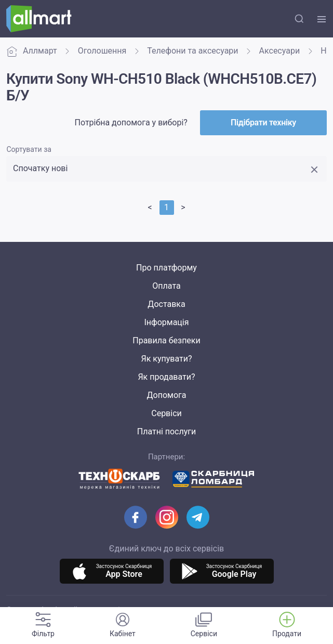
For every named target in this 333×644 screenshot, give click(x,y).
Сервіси (166, 413)
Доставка (166, 304)
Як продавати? (166, 377)
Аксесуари (280, 51)
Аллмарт (32, 51)
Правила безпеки (166, 340)
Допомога (167, 395)
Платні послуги (167, 432)
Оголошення (102, 51)
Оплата (166, 286)
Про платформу (166, 268)
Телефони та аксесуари (192, 51)
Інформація (166, 322)
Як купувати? (166, 359)
